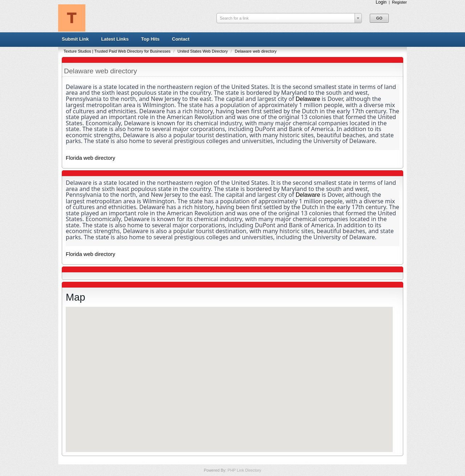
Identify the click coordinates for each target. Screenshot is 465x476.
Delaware (308, 99)
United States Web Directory (203, 51)
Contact (181, 39)
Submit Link (75, 39)
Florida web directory (90, 158)
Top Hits (150, 39)
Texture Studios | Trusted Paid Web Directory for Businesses (118, 51)
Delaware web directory (256, 51)
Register (399, 2)
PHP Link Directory (244, 470)
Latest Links (115, 39)
